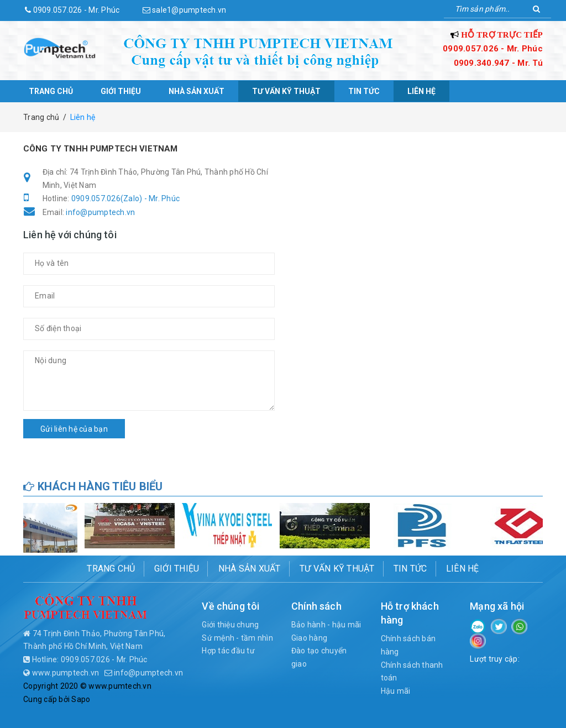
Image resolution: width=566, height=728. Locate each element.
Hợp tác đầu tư (228, 651)
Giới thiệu (121, 91)
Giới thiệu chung (230, 625)
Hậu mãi (396, 691)
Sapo (81, 699)
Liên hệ (421, 91)
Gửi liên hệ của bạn (74, 429)
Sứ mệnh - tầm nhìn (237, 638)
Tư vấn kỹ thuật (286, 91)
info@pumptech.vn (100, 212)
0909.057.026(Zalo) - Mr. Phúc (125, 198)
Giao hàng (309, 638)
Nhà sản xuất (196, 91)
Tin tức (364, 91)
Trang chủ (51, 91)
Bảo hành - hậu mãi (326, 625)
